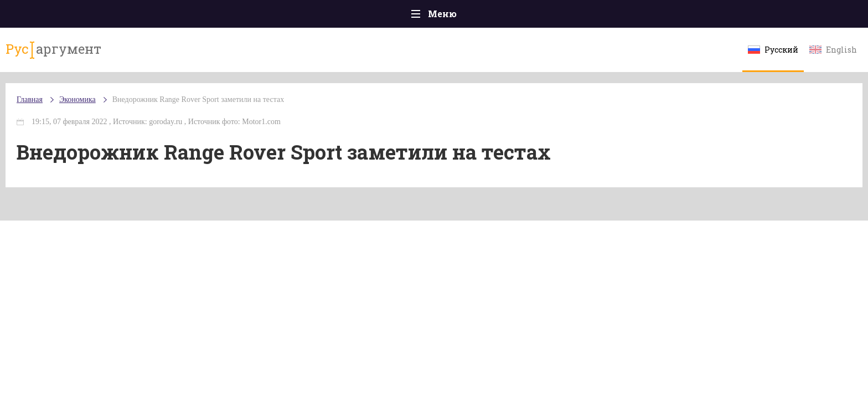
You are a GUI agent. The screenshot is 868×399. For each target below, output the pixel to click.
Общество (336, 16)
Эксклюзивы (673, 16)
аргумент (150, 55)
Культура (604, 16)
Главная (130, 16)
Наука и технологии (528, 22)
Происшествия (200, 16)
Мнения (738, 16)
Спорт (459, 16)
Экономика (401, 17)
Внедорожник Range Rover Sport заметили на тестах (300, 111)
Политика (273, 16)
